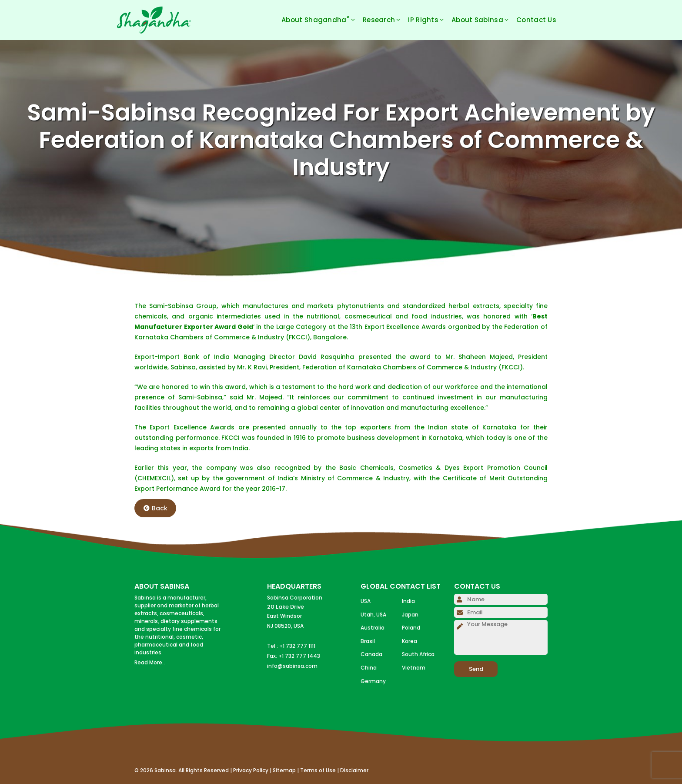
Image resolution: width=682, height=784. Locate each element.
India (408, 601)
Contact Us (536, 20)
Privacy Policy (251, 770)
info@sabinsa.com (292, 666)
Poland (411, 628)
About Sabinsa (484, 20)
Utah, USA (373, 615)
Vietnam (414, 668)
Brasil (368, 641)
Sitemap (284, 770)
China (369, 668)
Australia (373, 628)
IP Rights (430, 20)
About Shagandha (322, 20)
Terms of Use (318, 770)
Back (155, 508)
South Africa (418, 654)
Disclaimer (354, 770)
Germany (373, 681)
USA (366, 601)
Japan (410, 615)
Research (385, 20)
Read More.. (150, 662)
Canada (371, 654)
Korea (410, 641)
